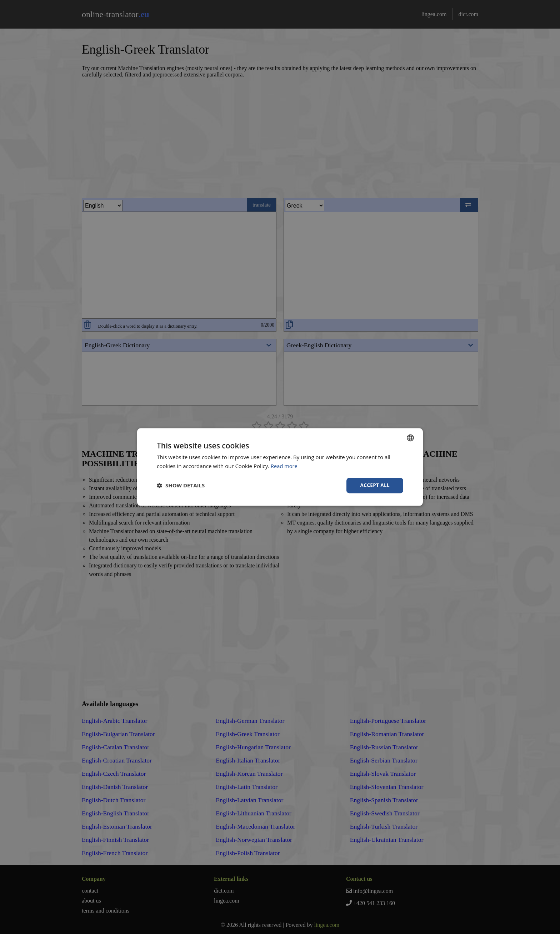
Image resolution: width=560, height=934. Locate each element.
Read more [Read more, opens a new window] (284, 466)
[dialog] (280, 467)
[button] (181, 486)
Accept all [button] (374, 485)
